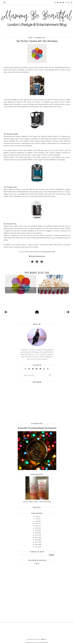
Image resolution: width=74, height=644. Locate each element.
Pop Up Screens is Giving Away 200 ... (53, 289)
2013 (36, 544)
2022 (37, 523)
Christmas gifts (38, 256)
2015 (36, 540)
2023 (37, 521)
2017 (36, 535)
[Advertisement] (47, 582)
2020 (37, 528)
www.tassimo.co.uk (48, 252)
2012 (36, 547)
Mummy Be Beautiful (35, 639)
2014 (36, 542)
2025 (37, 516)
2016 (36, 537)
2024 (37, 519)
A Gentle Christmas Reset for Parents (37, 428)
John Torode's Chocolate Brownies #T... (21, 289)
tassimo (43, 256)
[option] (21, 284)
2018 (37, 533)
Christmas (33, 256)
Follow (37, 563)
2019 (37, 530)
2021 (37, 526)
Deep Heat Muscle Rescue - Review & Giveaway (37, 502)
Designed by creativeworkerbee (37, 642)
